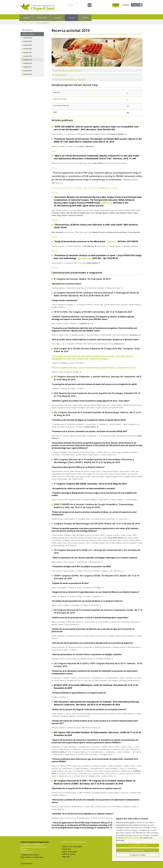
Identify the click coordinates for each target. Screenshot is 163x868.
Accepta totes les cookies (138, 845)
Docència (81, 17)
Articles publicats (61, 73)
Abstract (54, 149)
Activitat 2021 (28, 51)
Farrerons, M (63, 186)
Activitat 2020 (28, 55)
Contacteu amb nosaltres (30, 853)
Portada (24, 21)
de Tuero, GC (113, 186)
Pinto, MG (87, 186)
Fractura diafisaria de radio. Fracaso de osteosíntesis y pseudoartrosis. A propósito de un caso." (94, 366)
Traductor (135, 5)
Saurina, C (79, 186)
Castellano (126, 5)
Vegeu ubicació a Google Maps (32, 856)
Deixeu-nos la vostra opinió (72, 845)
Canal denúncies (26, 862)
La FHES (126, 17)
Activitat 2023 (28, 44)
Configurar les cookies (138, 855)
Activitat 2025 (28, 36)
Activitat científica (28, 32)
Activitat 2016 (28, 69)
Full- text (54, 166)
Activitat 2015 (28, 73)
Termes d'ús (67, 847)
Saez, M (72, 186)
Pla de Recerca (27, 28)
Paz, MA (55, 186)
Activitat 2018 (28, 62)
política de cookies (131, 838)
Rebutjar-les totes (138, 850)
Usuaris (30, 17)
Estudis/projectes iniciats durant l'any (68, 69)
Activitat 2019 (28, 58)
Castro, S (95, 186)
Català (116, 5)
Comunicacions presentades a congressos (70, 78)
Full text (55, 235)
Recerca (104, 17)
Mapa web (66, 855)
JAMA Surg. (107, 201)
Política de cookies (69, 853)
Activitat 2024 (28, 40)
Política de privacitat (69, 850)
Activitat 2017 (28, 65)
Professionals (55, 17)
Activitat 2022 (28, 47)
